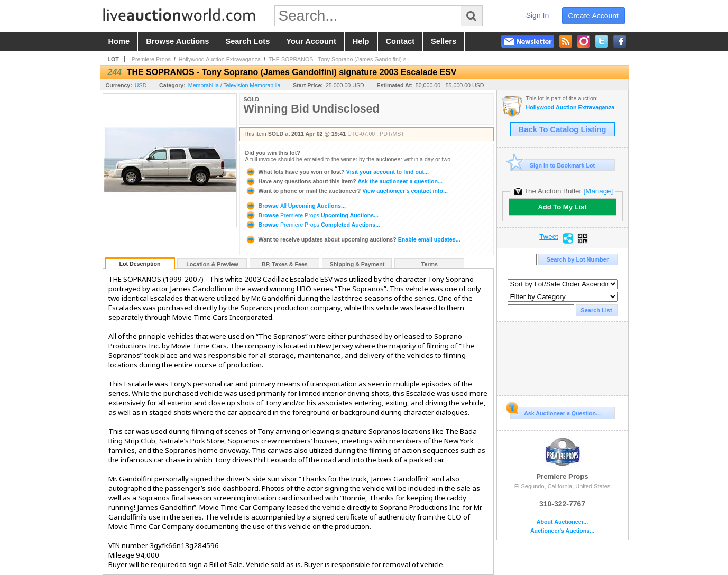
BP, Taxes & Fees (285, 264)
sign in (538, 15)
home (119, 41)
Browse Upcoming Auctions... (296, 206)
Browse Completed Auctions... (313, 225)
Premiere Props (151, 59)
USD (141, 85)
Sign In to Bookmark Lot (553, 165)
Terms (430, 264)
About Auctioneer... (562, 522)
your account (311, 41)
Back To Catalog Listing (563, 129)
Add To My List (562, 207)
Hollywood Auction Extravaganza (220, 59)
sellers (444, 41)
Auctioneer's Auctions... (562, 531)
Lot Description (140, 264)
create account (593, 16)
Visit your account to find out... (337, 172)
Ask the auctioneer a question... (344, 181)
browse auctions (177, 41)
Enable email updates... (353, 239)
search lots (247, 41)
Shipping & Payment (357, 264)
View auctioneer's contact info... (347, 191)
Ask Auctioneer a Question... (555, 412)
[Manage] (598, 191)
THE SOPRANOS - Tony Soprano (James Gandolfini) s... (340, 59)
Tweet (549, 237)
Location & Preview (212, 264)
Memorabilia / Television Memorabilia (234, 85)
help (361, 41)
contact (400, 41)
